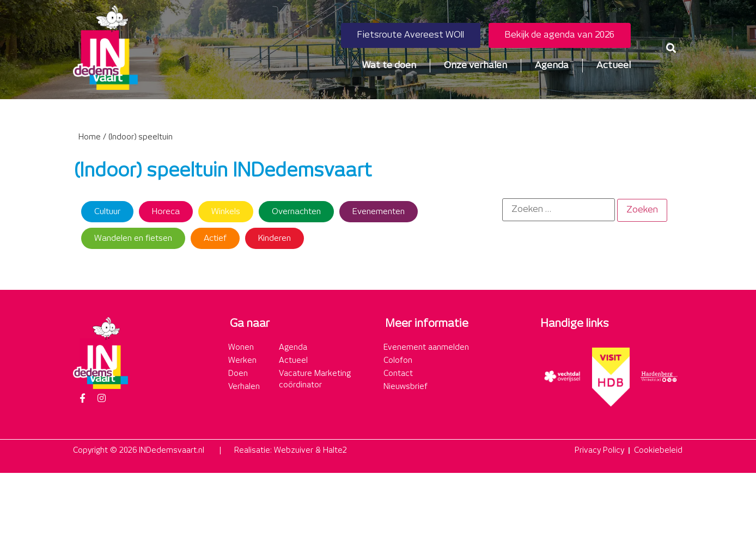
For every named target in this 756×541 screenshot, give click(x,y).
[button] (671, 48)
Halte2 (335, 451)
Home (90, 137)
